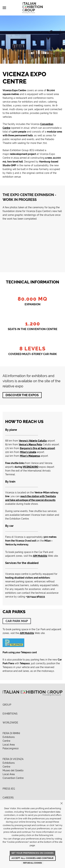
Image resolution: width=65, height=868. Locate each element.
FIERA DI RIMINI (11, 733)
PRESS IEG (9, 789)
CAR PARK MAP (17, 621)
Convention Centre (13, 778)
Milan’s (28, 452)
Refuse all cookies (32, 863)
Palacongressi (11, 748)
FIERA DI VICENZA (13, 759)
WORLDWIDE (10, 723)
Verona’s (33, 441)
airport (37, 448)
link (51, 835)
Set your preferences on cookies (32, 853)
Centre (6, 741)
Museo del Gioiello (13, 770)
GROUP (7, 705)
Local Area (9, 745)
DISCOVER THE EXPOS (22, 395)
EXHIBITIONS (10, 714)
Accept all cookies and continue (32, 858)
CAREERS (8, 798)
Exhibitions (9, 737)
